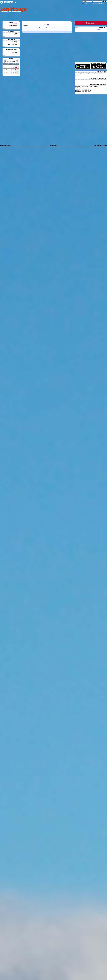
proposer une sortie (12, 25)
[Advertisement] (68, 11)
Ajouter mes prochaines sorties (83, 92)
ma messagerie (13, 43)
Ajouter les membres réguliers (83, 90)
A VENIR (15, 24)
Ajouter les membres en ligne (82, 89)
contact (15, 54)
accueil (15, 51)
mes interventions (13, 44)
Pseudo (99, 29)
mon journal (14, 41)
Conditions (54, 145)
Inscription (91, 23)
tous (16, 33)
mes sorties (14, 27)
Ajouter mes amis (79, 88)
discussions (14, 52)
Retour (26, 26)
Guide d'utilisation (6, 145)
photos (15, 35)
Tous (77, 28)
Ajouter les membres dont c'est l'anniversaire (87, 86)
